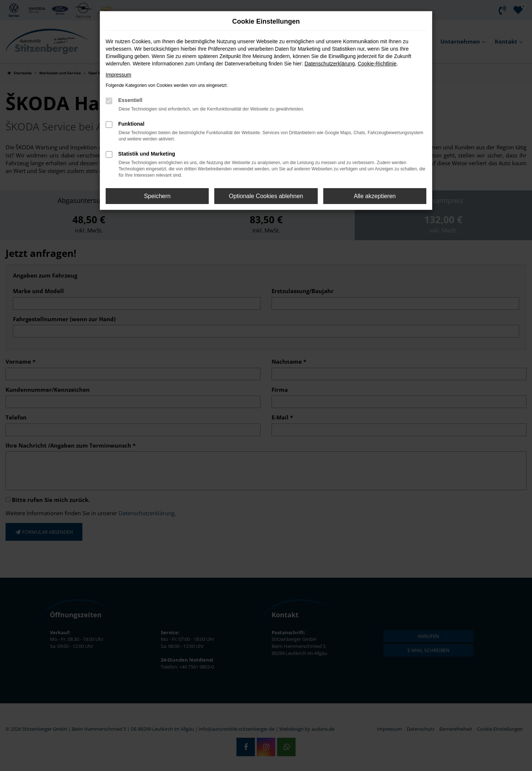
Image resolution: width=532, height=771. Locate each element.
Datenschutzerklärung (330, 64)
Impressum (118, 75)
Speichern (157, 196)
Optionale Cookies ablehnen (266, 196)
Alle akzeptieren (375, 196)
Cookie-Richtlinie (377, 64)
